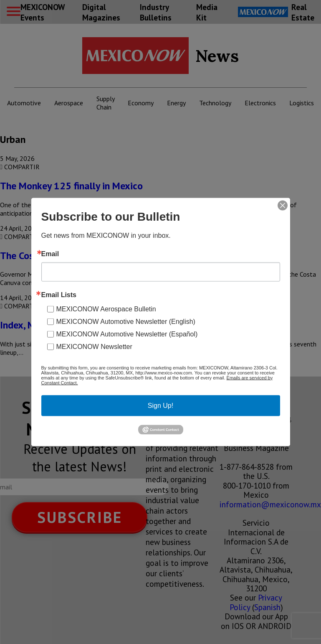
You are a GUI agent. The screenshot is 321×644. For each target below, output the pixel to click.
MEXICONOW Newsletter (94, 346)
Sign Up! (160, 405)
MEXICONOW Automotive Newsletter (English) (126, 321)
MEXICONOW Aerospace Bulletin (106, 309)
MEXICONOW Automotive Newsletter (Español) (127, 334)
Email (50, 254)
